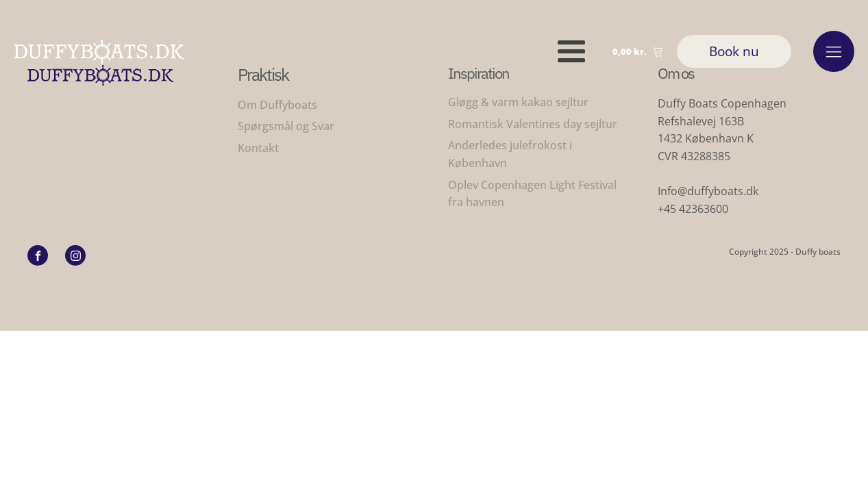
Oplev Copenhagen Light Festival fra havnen (534, 194)
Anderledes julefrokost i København (510, 154)
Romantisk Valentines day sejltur (533, 124)
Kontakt (258, 148)
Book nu (734, 51)
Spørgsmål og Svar (286, 126)
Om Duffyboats (277, 105)
